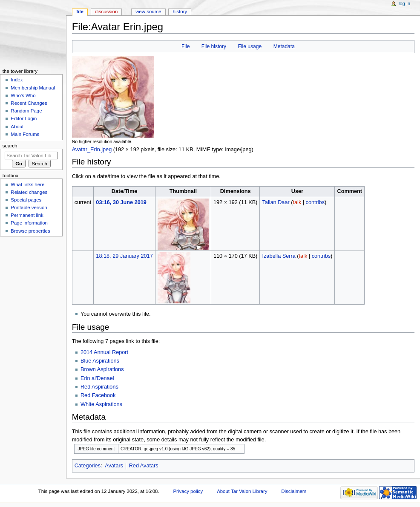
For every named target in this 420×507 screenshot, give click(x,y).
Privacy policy (188, 491)
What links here (27, 184)
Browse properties (30, 231)
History (180, 12)
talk (297, 202)
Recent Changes (29, 103)
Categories (88, 466)
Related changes (29, 192)
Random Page (26, 111)
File (186, 46)
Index (17, 80)
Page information (29, 223)
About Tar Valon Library (242, 491)
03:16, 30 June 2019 (121, 202)
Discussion (106, 12)
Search (10, 146)
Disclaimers (294, 491)
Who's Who (23, 95)
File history (214, 46)
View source (148, 12)
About (17, 127)
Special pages (26, 200)
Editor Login (24, 118)
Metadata (284, 46)
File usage (250, 46)
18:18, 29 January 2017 (124, 256)
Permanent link (27, 215)
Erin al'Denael (97, 378)
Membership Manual (33, 88)
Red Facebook (98, 395)
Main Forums (25, 134)
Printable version (29, 207)
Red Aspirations (99, 387)
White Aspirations (101, 404)
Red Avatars (144, 466)
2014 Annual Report (104, 352)
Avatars (114, 466)
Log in (404, 3)
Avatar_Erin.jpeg (92, 150)
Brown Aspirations (102, 369)
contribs (315, 202)
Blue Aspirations (100, 361)
